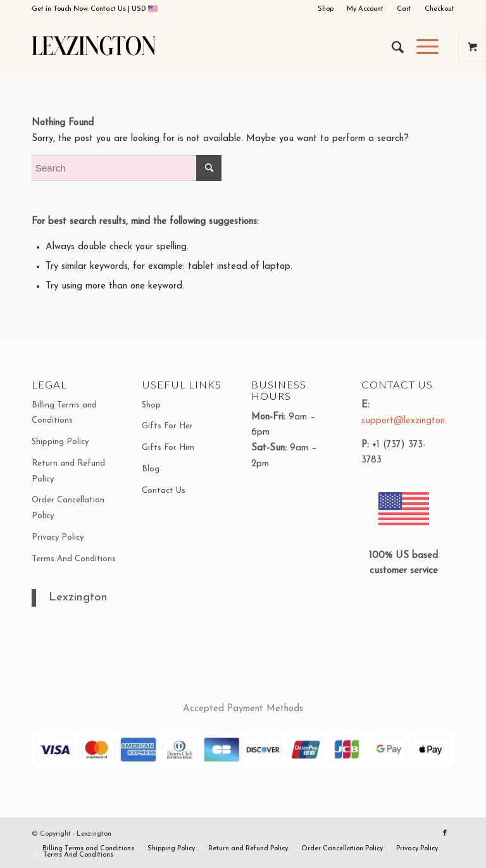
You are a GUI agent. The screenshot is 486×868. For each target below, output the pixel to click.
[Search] (391, 47)
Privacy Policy (58, 537)
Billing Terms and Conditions (64, 413)
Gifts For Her (167, 426)
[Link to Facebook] (445, 833)
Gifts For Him (168, 448)
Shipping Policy (60, 442)
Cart (404, 9)
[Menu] (421, 47)
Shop (326, 9)
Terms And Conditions (74, 559)
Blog (151, 469)
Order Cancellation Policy (68, 508)
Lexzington (78, 598)
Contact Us (109, 9)
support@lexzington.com (412, 421)
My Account (365, 9)
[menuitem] (326, 9)
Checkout (439, 9)
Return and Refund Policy (68, 471)
